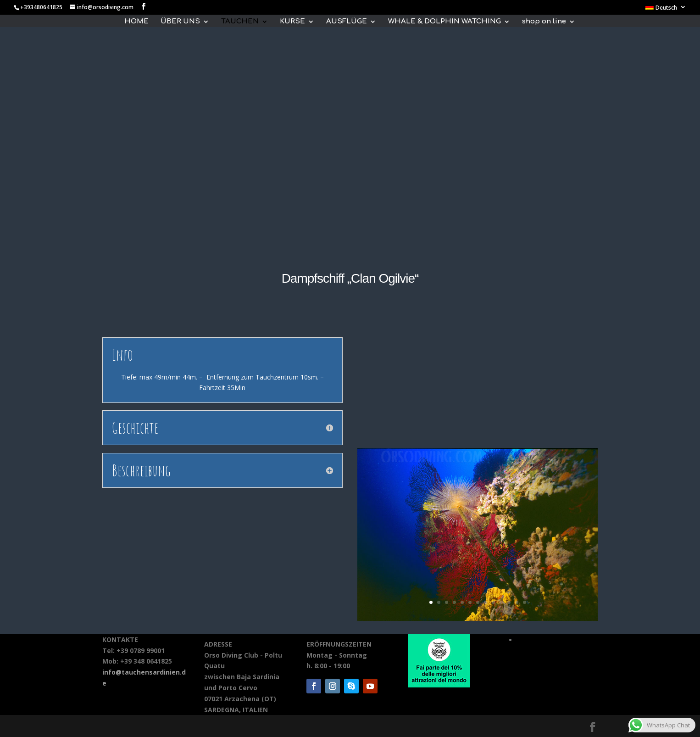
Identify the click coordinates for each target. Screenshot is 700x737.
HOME (136, 22)
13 (525, 602)
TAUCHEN (240, 22)
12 (517, 602)
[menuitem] (666, 9)
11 (509, 602)
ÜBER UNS (180, 22)
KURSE (292, 22)
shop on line (544, 22)
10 (501, 602)
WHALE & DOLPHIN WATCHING (444, 22)
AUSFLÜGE (347, 22)
